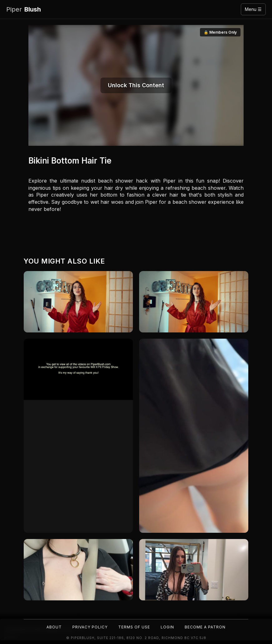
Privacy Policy (90, 627)
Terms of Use (134, 627)
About (54, 627)
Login (167, 627)
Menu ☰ (253, 9)
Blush (24, 10)
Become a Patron (205, 627)
